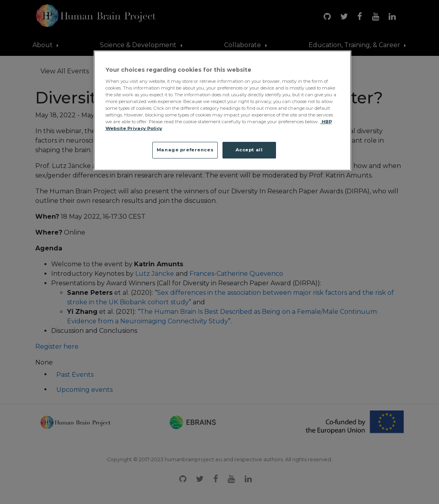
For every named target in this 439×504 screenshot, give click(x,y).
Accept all (249, 150)
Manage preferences (185, 150)
